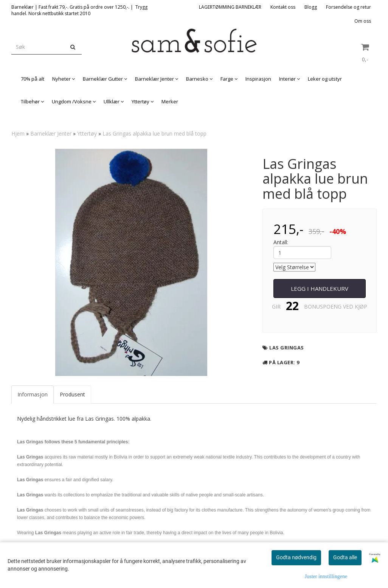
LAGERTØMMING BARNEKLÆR (230, 7)
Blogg (311, 7)
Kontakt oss (283, 7)
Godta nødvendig (296, 557)
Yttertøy (87, 133)
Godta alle (345, 557)
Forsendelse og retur (348, 7)
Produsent (72, 394)
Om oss (363, 21)
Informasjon (33, 394)
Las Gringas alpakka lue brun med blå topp (154, 133)
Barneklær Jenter (51, 133)
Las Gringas (287, 348)
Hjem (18, 133)
